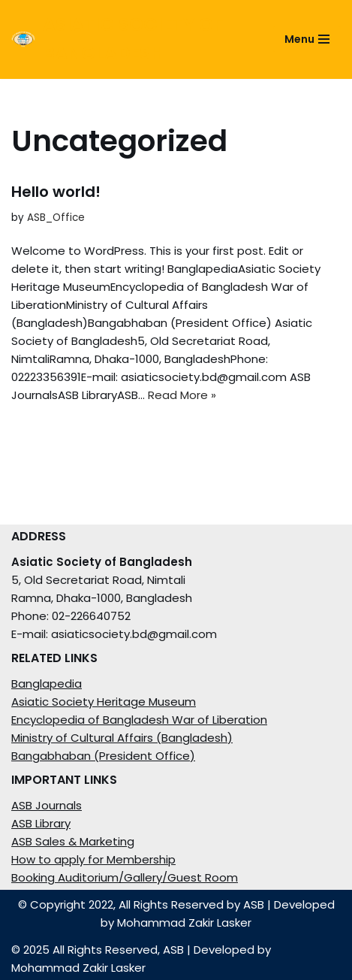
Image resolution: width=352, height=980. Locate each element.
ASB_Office (56, 218)
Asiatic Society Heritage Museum (104, 702)
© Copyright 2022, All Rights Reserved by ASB (141, 904)
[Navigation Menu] (307, 39)
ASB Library (41, 823)
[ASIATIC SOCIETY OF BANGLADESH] (131, 39)
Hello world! (56, 192)
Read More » (182, 395)
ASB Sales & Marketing (73, 841)
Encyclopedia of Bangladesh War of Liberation (139, 720)
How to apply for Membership (93, 859)
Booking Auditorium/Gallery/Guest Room (125, 877)
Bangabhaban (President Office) (103, 756)
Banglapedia (47, 684)
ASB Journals (47, 805)
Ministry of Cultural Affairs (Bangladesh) (122, 738)
